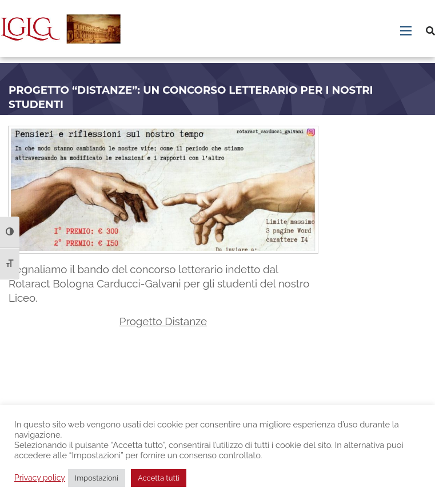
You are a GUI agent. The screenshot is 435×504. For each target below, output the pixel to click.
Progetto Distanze (163, 321)
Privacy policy (40, 478)
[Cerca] (430, 31)
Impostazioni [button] (97, 478)
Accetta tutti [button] (159, 478)
